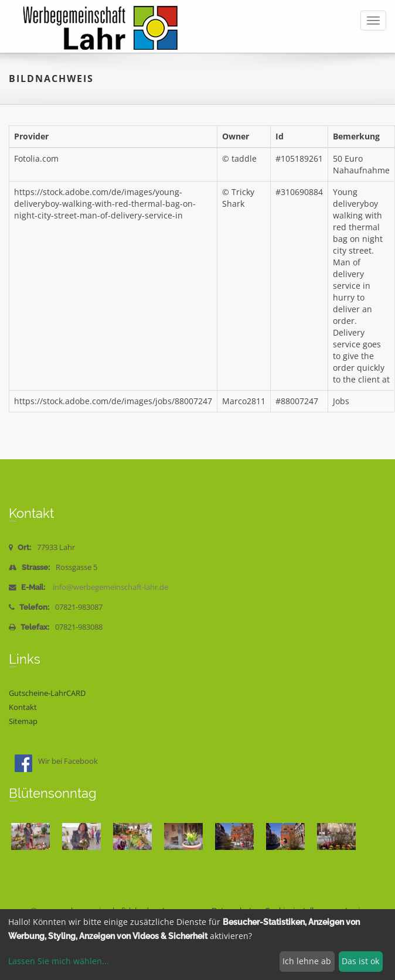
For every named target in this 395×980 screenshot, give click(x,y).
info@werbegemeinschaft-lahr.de (110, 587)
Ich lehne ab (307, 961)
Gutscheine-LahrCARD (47, 693)
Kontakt (23, 707)
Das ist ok (360, 961)
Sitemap (23, 721)
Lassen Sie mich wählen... (59, 961)
